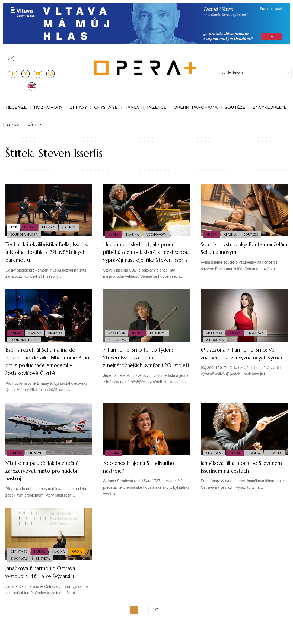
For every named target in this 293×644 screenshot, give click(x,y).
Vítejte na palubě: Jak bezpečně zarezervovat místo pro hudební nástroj (46, 486)
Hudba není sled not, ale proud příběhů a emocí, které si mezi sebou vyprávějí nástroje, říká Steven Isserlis (144, 256)
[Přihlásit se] (289, 56)
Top (14, 226)
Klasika (50, 226)
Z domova (117, 347)
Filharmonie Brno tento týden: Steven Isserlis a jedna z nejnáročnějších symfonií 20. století (146, 369)
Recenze (71, 226)
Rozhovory (158, 234)
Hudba (31, 226)
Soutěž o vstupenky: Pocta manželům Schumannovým (238, 248)
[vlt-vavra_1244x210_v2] (146, 23)
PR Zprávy (160, 339)
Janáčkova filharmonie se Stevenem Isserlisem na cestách (243, 482)
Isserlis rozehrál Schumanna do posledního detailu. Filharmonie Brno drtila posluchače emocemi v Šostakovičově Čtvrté (48, 373)
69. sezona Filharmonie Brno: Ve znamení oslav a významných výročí (241, 365)
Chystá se (117, 339)
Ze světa (213, 468)
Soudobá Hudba (24, 234)
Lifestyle (37, 468)
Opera (80, 566)
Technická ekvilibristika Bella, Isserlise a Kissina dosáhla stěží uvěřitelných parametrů (47, 252)
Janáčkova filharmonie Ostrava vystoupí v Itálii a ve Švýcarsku (47, 588)
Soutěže (253, 234)
